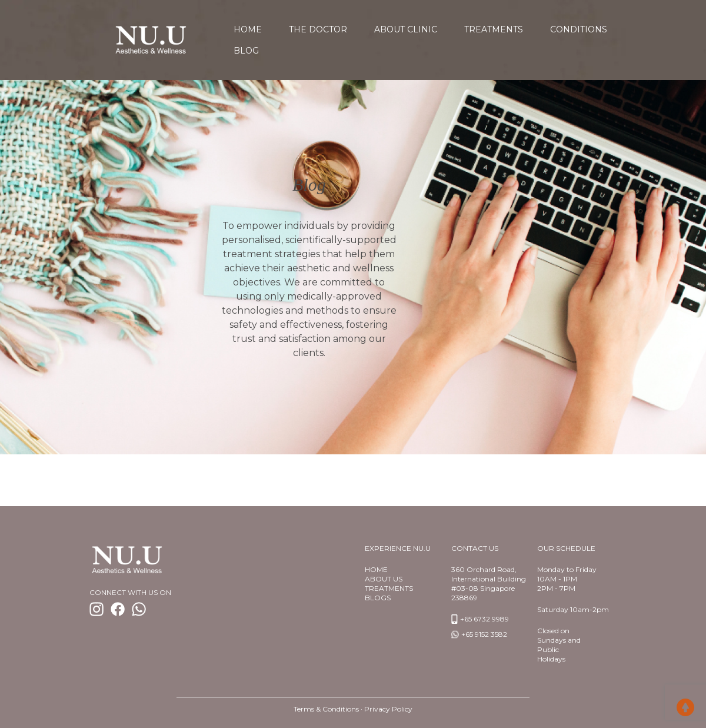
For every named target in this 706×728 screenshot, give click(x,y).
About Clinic (406, 29)
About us (384, 579)
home (248, 29)
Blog (246, 51)
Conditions (579, 29)
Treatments (494, 29)
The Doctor (318, 29)
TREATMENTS (389, 588)
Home (376, 569)
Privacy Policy (388, 709)
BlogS (378, 598)
